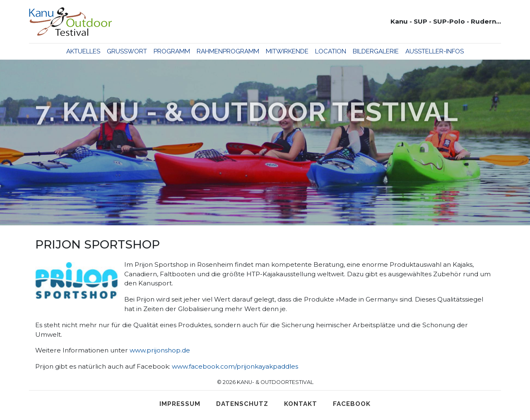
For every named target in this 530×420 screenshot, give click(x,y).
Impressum (180, 404)
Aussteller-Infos (435, 51)
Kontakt (301, 404)
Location (331, 51)
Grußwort (127, 51)
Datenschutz (242, 404)
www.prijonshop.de (160, 350)
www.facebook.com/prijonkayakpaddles (235, 366)
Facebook (352, 404)
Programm (172, 51)
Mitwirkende (287, 51)
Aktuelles (83, 51)
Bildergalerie (376, 51)
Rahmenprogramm (228, 51)
